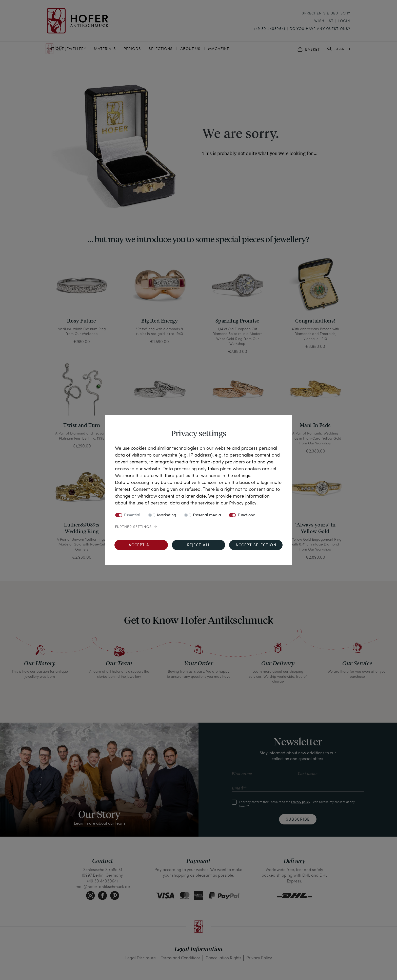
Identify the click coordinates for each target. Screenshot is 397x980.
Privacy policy (243, 503)
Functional (247, 515)
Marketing (167, 515)
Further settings (133, 527)
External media (207, 515)
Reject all (199, 545)
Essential (132, 515)
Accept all (141, 545)
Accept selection (256, 545)
